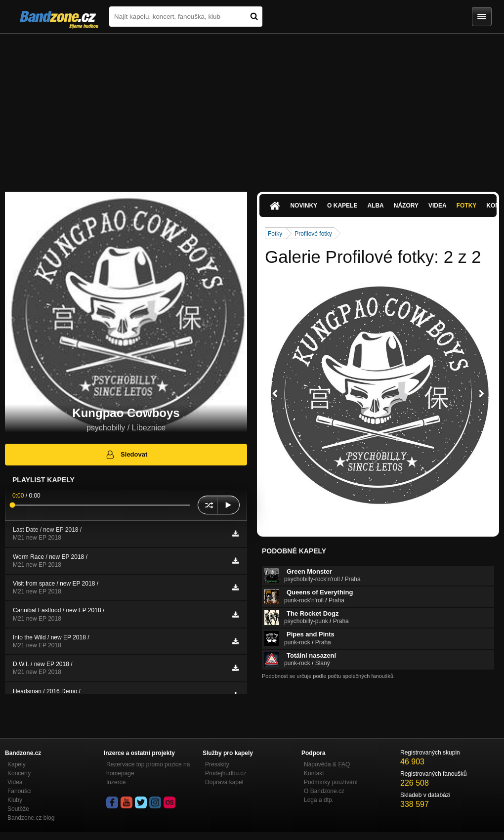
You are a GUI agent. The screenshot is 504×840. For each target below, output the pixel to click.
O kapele (342, 206)
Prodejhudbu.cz (226, 773)
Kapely (17, 764)
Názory (406, 206)
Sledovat (126, 455)
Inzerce (116, 782)
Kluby (15, 800)
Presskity (217, 764)
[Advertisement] (252, 108)
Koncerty (19, 773)
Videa (438, 206)
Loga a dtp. (319, 800)
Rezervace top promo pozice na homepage (148, 769)
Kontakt (314, 773)
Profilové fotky (313, 234)
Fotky (467, 206)
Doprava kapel (224, 782)
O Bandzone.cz (324, 791)
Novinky (304, 206)
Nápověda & (327, 764)
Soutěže (18, 809)
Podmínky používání (331, 782)
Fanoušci (20, 791)
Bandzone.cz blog (31, 818)
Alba (375, 206)
